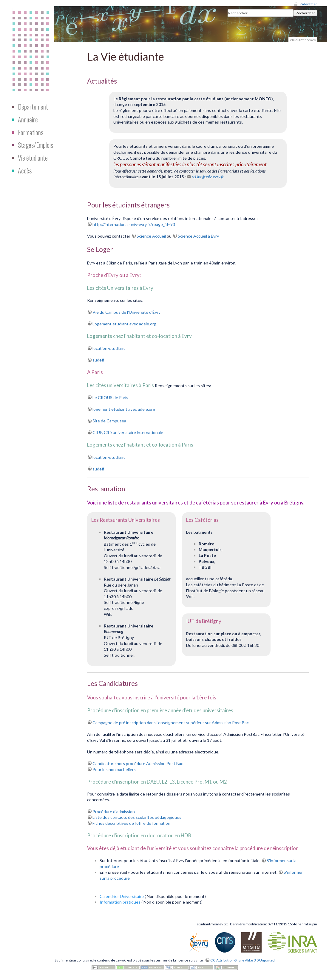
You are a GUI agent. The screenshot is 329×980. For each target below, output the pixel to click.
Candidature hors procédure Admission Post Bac (138, 763)
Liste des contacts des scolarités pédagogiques (137, 817)
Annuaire (28, 119)
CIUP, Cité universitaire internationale (128, 432)
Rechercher (305, 13)
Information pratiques (120, 902)
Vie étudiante (33, 158)
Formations (31, 132)
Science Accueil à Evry (198, 236)
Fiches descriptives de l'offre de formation (131, 823)
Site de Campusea (109, 421)
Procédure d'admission (114, 811)
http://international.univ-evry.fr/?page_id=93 (134, 224)
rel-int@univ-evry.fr (208, 177)
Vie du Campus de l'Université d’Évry (126, 312)
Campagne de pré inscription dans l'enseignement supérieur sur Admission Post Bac (171, 723)
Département (33, 107)
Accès (25, 170)
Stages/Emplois (35, 145)
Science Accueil (151, 236)
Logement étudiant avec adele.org (124, 324)
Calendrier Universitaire (122, 896)
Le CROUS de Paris (110, 397)
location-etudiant (109, 348)
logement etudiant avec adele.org (124, 409)
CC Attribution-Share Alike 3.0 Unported (242, 960)
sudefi (98, 360)
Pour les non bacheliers (114, 769)
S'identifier (308, 4)
